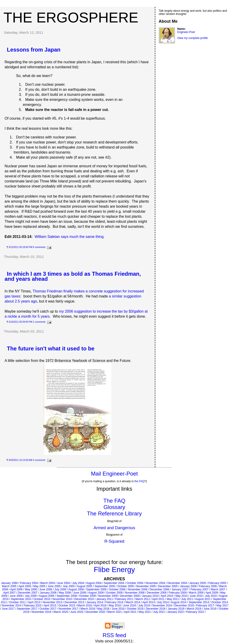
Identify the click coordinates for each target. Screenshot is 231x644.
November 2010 (62, 599)
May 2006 (31, 589)
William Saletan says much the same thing (69, 237)
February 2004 (29, 583)
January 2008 (48, 593)
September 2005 (105, 586)
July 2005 (69, 586)
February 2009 (178, 593)
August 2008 (96, 593)
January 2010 (150, 596)
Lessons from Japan (34, 50)
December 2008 (157, 593)
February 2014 (114, 602)
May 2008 (65, 593)
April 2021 (130, 612)
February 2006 (208, 586)
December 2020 (95, 612)
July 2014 (163, 602)
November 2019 (41, 612)
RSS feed (114, 635)
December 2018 (156, 609)
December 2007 (28, 593)
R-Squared (114, 541)
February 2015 (33, 605)
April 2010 (167, 596)
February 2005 (217, 583)
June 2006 (46, 589)
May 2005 (39, 586)
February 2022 (195, 612)
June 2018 (118, 609)
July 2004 (78, 583)
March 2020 (61, 612)
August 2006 (76, 589)
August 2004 (94, 583)
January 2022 (176, 612)
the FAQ (139, 481)
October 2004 (135, 583)
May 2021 (145, 612)
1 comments (39, 322)
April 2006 (16, 589)
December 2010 (84, 599)
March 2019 (194, 609)
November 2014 (12, 605)
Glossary (114, 507)
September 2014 (199, 602)
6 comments (39, 247)
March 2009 (196, 593)
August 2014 (179, 602)
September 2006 (96, 589)
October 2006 (117, 589)
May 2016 (115, 605)
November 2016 (162, 605)
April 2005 (25, 586)
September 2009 (67, 596)
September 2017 (27, 609)
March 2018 (88, 609)
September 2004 (114, 583)
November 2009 (108, 596)
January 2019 (176, 609)
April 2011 (158, 599)
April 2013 (34, 602)
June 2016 (130, 605)
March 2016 (85, 605)
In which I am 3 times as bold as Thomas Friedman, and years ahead (73, 276)
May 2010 (182, 596)
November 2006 (138, 589)
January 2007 (180, 589)
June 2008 (80, 593)
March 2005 (9, 586)
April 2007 (9, 593)
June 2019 (210, 609)
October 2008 (114, 593)
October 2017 (48, 609)
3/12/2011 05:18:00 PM (20, 247)
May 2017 (222, 605)
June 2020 (77, 612)
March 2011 (143, 599)
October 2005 (126, 586)
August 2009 (46, 596)
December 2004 (177, 583)
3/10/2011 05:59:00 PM (20, 322)
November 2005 (146, 586)
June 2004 (64, 583)
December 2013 (74, 602)
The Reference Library (114, 513)
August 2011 (203, 599)
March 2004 (47, 583)
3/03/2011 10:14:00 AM (20, 460)
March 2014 (133, 602)
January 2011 (104, 599)
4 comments (39, 460)
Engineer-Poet (186, 32)
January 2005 (198, 583)
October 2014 (220, 602)
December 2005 (168, 586)
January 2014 (95, 602)
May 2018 (103, 609)
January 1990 (9, 583)
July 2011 (187, 599)
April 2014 (148, 602)
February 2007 (199, 589)
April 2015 (50, 605)
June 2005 (54, 586)
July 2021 (159, 612)
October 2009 (88, 596)
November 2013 (52, 602)
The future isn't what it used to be (51, 348)
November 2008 (135, 593)
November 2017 (68, 609)
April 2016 (100, 605)
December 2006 (159, 589)
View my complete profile (193, 38)
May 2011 (173, 599)
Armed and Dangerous (114, 528)
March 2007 (218, 589)
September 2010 (21, 599)
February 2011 (124, 599)
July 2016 (144, 605)
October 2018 (135, 609)
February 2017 (205, 605)
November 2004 (155, 583)
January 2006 (188, 586)
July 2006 (60, 589)
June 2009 (16, 596)
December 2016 (184, 605)
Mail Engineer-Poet (114, 474)
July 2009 (31, 596)
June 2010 (196, 596)
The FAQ (114, 501)
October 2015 (67, 605)
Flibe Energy (114, 570)
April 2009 (212, 593)
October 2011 (18, 602)
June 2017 (8, 609)
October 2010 (42, 599)
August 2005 (85, 586)
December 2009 (130, 596)
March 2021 (115, 612)
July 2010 (211, 596)
